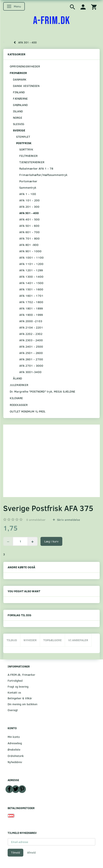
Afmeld (31, 853)
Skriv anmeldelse (68, 520)
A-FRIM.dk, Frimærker (21, 675)
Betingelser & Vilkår (20, 698)
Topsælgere (52, 640)
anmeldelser (36, 520)
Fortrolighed (15, 681)
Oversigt (13, 710)
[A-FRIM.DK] (52, 21)
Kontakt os (14, 692)
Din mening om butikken (22, 704)
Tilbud (12, 640)
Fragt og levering (18, 686)
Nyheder (30, 640)
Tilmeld (15, 853)
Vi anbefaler (78, 640)
